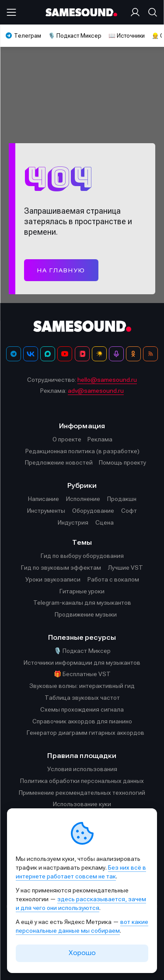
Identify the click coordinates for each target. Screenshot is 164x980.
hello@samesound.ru (107, 380)
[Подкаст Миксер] (116, 354)
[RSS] (150, 354)
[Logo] (82, 12)
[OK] (133, 354)
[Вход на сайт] (137, 12)
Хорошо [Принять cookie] (82, 953)
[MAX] (48, 354)
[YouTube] (65, 354)
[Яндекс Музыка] (99, 354)
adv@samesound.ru (96, 391)
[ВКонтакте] (31, 354)
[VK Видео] (82, 354)
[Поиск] (151, 12)
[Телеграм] (14, 354)
